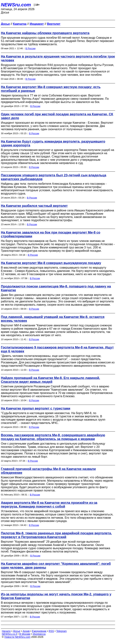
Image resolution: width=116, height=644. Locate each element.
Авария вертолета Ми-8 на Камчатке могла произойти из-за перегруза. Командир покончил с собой (49, 505)
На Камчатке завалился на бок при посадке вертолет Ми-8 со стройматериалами (51, 234)
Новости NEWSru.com (17, 637)
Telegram (62, 631)
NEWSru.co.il (9, 634)
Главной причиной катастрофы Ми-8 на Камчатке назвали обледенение (48, 471)
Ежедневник (39, 631)
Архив (26, 631)
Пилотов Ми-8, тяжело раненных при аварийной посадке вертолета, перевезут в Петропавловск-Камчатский (56, 535)
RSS (51, 631)
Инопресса (39, 634)
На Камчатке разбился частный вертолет (34, 206)
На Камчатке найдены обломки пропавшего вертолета (45, 33)
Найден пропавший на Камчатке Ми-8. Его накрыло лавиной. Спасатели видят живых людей (50, 380)
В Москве (25, 634)
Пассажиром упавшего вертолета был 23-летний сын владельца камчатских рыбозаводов (54, 177)
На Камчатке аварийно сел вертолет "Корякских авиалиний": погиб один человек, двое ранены (56, 566)
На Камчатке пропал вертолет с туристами (36, 408)
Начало (6, 631)
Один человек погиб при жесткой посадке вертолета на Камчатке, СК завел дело (57, 116)
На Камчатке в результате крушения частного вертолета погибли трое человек (58, 58)
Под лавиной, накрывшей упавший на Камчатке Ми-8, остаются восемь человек (53, 319)
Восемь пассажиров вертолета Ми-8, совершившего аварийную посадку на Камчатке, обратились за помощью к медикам (53, 437)
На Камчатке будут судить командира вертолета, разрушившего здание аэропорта (53, 143)
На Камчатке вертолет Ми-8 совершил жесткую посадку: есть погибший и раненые (51, 89)
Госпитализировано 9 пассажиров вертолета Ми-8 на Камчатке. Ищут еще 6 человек (57, 349)
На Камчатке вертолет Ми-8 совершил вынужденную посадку (51, 263)
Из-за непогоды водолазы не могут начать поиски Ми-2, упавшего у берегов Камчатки (56, 596)
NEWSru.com (16, 5)
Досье (17, 631)
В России (31, 48)
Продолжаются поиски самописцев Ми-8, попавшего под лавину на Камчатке (56, 288)
